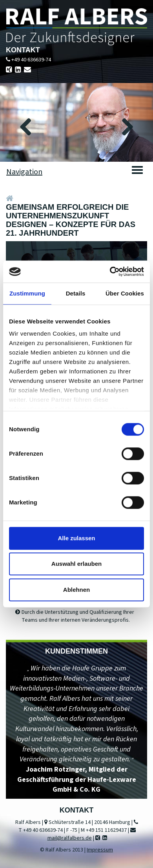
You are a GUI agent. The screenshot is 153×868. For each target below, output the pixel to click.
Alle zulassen (76, 538)
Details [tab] (76, 293)
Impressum (100, 850)
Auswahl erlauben (76, 564)
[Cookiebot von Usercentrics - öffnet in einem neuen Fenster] (110, 271)
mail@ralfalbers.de (70, 838)
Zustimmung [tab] (27, 293)
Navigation (24, 172)
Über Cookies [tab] (125, 293)
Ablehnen (76, 590)
